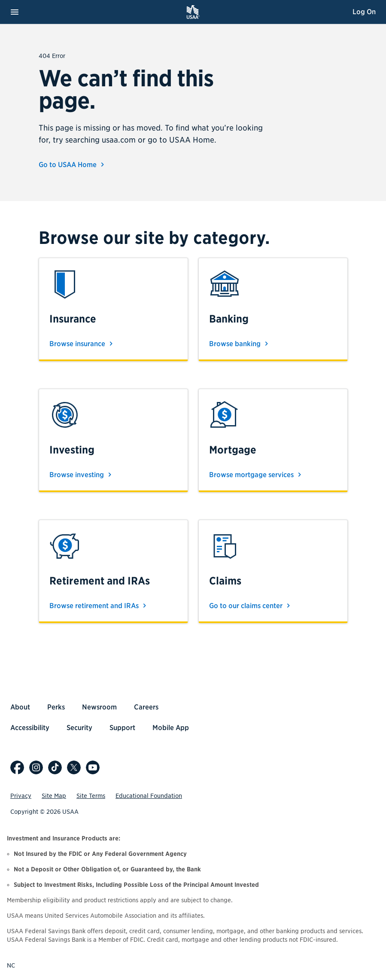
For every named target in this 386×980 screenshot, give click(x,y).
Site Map (54, 796)
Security (79, 728)
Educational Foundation (149, 796)
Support (122, 728)
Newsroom (99, 707)
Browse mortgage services (257, 475)
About (20, 707)
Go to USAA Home (73, 164)
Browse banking (240, 344)
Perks (56, 707)
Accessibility (30, 728)
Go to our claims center (251, 606)
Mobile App (171, 728)
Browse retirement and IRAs (99, 606)
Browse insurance (82, 344)
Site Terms (91, 796)
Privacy (21, 796)
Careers (146, 707)
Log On (364, 12)
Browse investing (82, 475)
